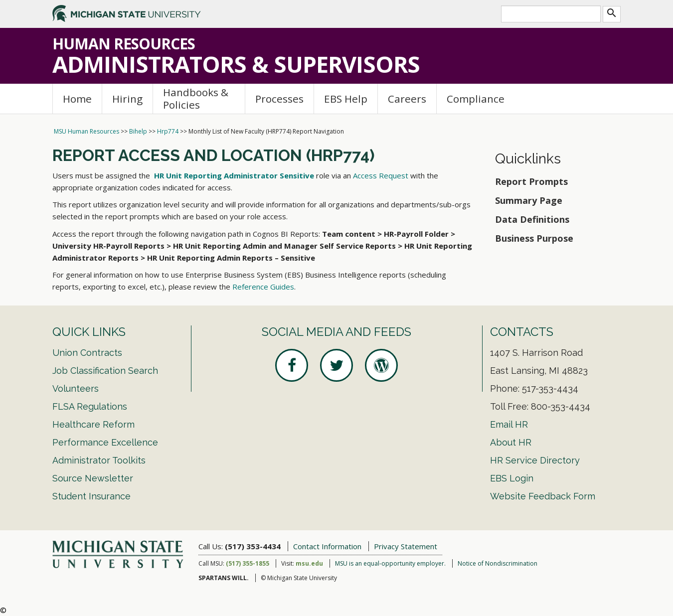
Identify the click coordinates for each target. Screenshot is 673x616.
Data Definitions (532, 219)
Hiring (127, 99)
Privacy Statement (406, 546)
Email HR (509, 424)
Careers (407, 99)
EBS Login (512, 478)
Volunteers (76, 388)
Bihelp (138, 131)
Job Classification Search (105, 371)
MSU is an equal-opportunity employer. (390, 563)
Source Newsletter (93, 478)
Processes (279, 99)
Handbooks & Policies (196, 98)
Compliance (476, 99)
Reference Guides (263, 287)
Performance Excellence (105, 442)
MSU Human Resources (86, 131)
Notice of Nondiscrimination (498, 563)
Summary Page (529, 200)
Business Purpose (534, 238)
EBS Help (346, 99)
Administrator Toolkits (99, 460)
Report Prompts (531, 181)
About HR (511, 442)
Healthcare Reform (93, 424)
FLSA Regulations (90, 406)
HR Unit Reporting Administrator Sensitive (234, 175)
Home (77, 99)
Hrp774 (168, 131)
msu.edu (309, 563)
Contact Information (327, 546)
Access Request (381, 175)
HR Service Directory (535, 460)
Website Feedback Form (543, 496)
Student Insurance (91, 496)
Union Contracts (87, 353)
